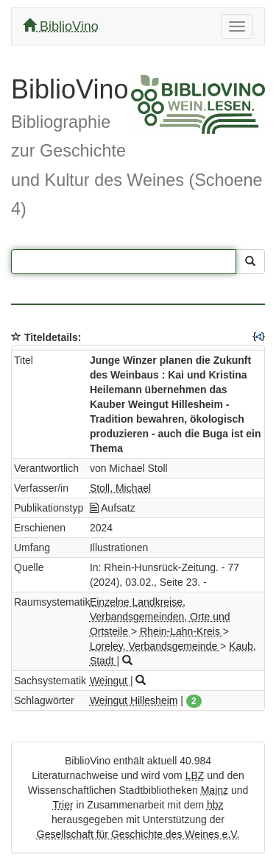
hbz (215, 805)
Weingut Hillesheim (134, 700)
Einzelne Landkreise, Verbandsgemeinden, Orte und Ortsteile (160, 617)
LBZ (195, 775)
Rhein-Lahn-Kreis (181, 631)
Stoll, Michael (120, 488)
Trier (63, 805)
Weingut (110, 681)
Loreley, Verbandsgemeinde (155, 646)
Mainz (215, 790)
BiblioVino (61, 26)
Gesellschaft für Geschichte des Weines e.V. (138, 834)
